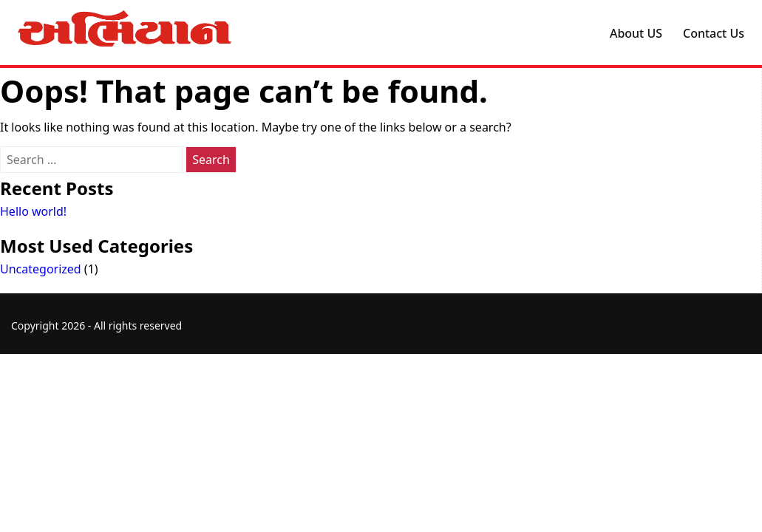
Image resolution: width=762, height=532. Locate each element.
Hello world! (33, 211)
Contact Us (714, 33)
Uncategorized (41, 269)
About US (636, 33)
